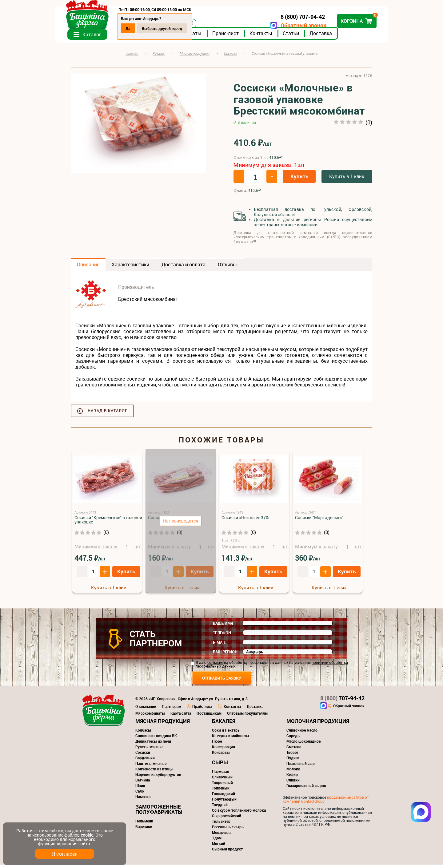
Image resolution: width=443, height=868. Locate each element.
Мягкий (219, 847)
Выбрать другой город (178, 28)
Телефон (222, 636)
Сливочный (222, 780)
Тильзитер (221, 825)
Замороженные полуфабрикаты (159, 813)
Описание (88, 268)
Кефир (292, 778)
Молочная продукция (318, 724)
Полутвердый (224, 802)
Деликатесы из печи (153, 745)
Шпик (140, 789)
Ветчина (143, 783)
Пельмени (144, 824)
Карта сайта (181, 717)
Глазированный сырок (306, 789)
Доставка (336, 37)
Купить (299, 180)
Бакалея (224, 724)
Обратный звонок (288, 25)
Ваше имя (223, 627)
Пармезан (221, 775)
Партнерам (172, 710)
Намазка (143, 800)
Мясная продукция (163, 724)
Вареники (144, 830)
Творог (292, 756)
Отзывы (227, 268)
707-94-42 (342, 701)
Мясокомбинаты (150, 717)
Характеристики (130, 268)
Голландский (223, 797)
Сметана (294, 750)
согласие (215, 666)
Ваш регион (225, 655)
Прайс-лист (241, 37)
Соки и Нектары (226, 733)
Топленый (221, 791)
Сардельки (145, 761)
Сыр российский (227, 819)
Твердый (220, 808)
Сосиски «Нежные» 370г (246, 521)
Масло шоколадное (303, 745)
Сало (140, 794)
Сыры (220, 766)
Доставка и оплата (184, 268)
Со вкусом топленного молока (239, 813)
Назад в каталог (108, 414)
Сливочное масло (302, 733)
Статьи (307, 37)
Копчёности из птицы (154, 772)
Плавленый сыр (301, 767)
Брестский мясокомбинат (148, 302)
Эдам (217, 841)
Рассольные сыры (228, 830)
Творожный (222, 786)
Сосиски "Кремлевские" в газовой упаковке (108, 523)
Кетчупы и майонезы (231, 739)
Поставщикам (209, 717)
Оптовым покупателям (247, 717)
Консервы (221, 756)
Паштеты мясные (151, 767)
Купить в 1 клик (347, 180)
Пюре (217, 745)
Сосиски (143, 756)
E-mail (219, 646)
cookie (87, 835)
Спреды (293, 739)
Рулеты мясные (149, 750)
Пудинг (293, 761)
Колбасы (143, 733)
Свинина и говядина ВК (156, 739)
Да (144, 28)
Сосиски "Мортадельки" (319, 521)
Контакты (277, 37)
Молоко (293, 772)
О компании (146, 710)
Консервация (223, 750)
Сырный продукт (227, 852)
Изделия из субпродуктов (158, 778)
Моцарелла (222, 836)
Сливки (293, 783)
